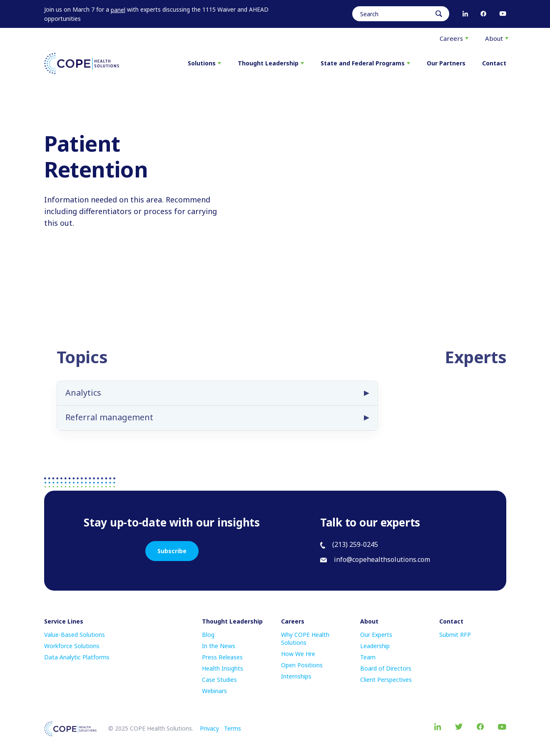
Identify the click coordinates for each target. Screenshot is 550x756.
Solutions (204, 63)
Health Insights (223, 668)
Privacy (209, 728)
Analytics (83, 400)
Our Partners (446, 63)
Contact (494, 63)
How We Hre (298, 654)
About (497, 38)
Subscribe (172, 551)
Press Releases (222, 657)
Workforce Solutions (72, 646)
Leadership (375, 646)
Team (368, 657)
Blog (208, 635)
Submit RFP (455, 635)
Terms (233, 728)
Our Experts (376, 635)
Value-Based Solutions (75, 635)
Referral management (109, 425)
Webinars (214, 691)
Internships (296, 676)
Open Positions (302, 665)
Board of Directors (386, 668)
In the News (219, 646)
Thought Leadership (271, 63)
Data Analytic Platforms (77, 657)
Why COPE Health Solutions (305, 639)
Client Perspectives (386, 680)
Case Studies (219, 680)
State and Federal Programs (365, 63)
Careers (454, 38)
